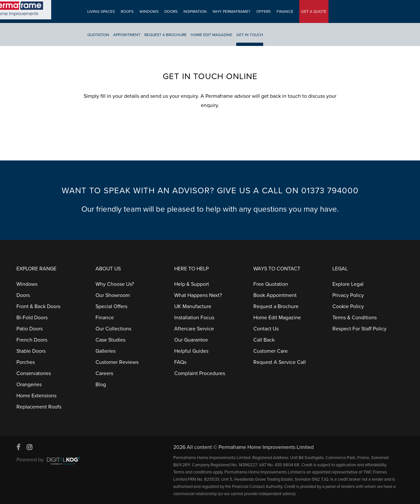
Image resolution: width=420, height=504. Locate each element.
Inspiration (194, 11)
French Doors (32, 340)
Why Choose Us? (115, 284)
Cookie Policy (348, 306)
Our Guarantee (191, 340)
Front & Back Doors (38, 306)
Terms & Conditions (355, 318)
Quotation (98, 35)
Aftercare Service (194, 329)
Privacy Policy (348, 295)
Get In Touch (249, 35)
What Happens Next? (198, 295)
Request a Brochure (276, 306)
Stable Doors (31, 351)
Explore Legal (348, 284)
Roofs (126, 11)
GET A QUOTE (313, 11)
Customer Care (271, 351)
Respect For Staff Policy (359, 329)
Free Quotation (271, 284)
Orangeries (29, 385)
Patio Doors (30, 329)
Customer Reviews (117, 362)
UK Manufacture (193, 306)
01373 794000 (330, 191)
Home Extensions (36, 396)
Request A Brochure (165, 35)
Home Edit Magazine (211, 35)
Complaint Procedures (200, 373)
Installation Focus (194, 318)
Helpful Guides (191, 351)
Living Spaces (100, 11)
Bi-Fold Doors (32, 318)
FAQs (180, 362)
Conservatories (34, 373)
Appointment (126, 35)
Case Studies (110, 340)
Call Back (264, 340)
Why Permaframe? (231, 11)
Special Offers (111, 306)
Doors (170, 11)
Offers (263, 11)
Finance (284, 11)
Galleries (105, 351)
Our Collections (113, 329)
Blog (101, 385)
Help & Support (192, 284)
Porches (26, 362)
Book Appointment (275, 295)
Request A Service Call (280, 362)
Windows (148, 11)
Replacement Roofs (39, 407)
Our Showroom (113, 295)
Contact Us (266, 329)
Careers (104, 373)
